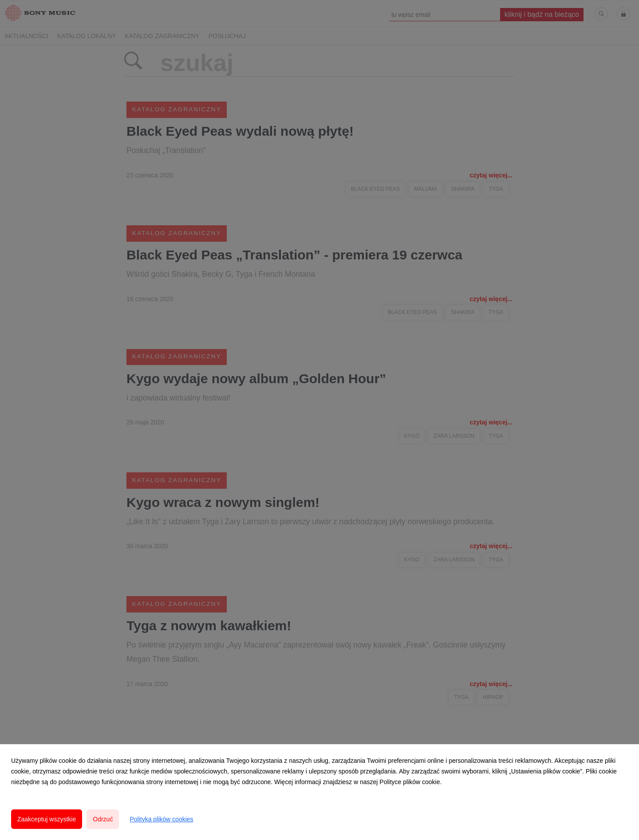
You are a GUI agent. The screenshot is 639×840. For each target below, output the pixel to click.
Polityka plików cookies (161, 819)
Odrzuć (103, 819)
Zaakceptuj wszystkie (47, 819)
